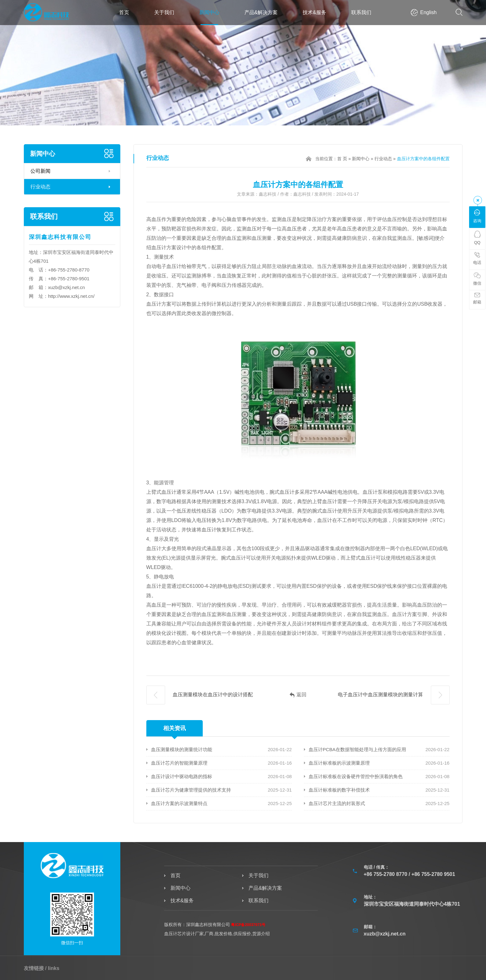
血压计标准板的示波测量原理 (339, 763)
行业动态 (40, 187)
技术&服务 (314, 12)
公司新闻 (40, 171)
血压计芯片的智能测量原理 (179, 763)
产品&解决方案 (261, 12)
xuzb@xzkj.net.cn (66, 287)
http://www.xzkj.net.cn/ (71, 296)
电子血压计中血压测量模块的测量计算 (394, 695)
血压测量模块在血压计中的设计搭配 (200, 695)
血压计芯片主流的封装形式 (337, 803)
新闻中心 (209, 12)
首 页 (342, 159)
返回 (298, 695)
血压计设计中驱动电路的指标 (182, 776)
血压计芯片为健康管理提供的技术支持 (191, 790)
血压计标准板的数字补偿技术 (339, 790)
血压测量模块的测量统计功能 (182, 749)
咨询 (477, 216)
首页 (124, 12)
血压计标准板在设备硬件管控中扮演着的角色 (356, 776)
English (428, 12)
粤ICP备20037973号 (248, 925)
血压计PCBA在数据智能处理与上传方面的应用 (357, 749)
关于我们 (164, 12)
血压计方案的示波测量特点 (179, 803)
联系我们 (361, 12)
